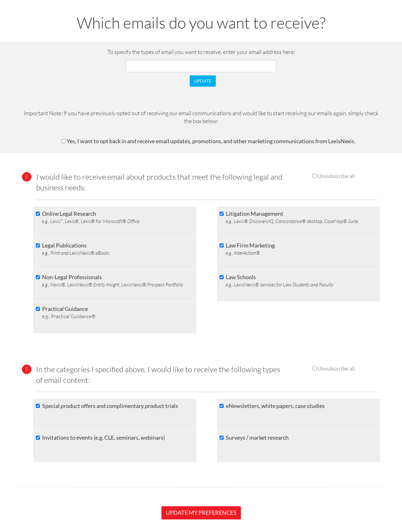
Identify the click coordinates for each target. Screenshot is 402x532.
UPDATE (203, 81)
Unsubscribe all (336, 176)
